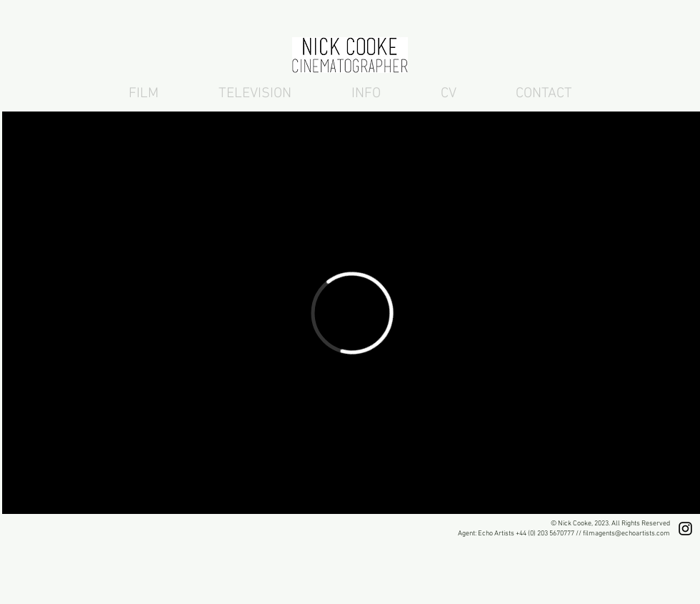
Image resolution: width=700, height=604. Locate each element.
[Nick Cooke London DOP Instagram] (685, 529)
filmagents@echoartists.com (626, 534)
